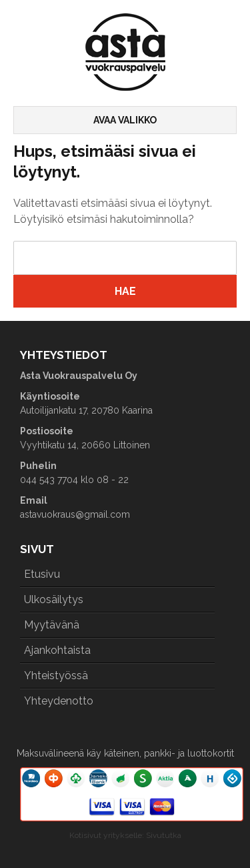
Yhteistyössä (56, 676)
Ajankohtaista (57, 650)
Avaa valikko (125, 120)
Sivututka (164, 835)
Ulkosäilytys (54, 599)
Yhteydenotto (59, 701)
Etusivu (42, 574)
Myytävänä (52, 625)
